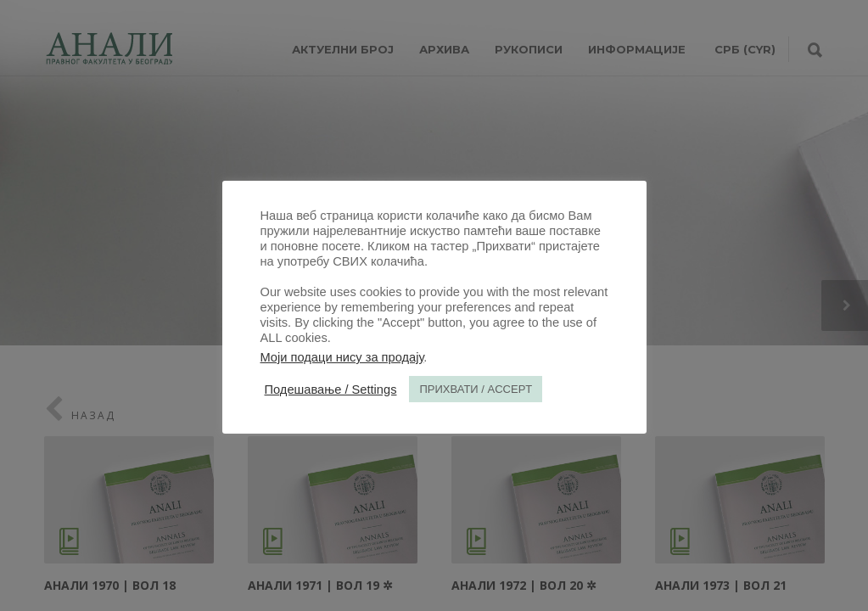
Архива (444, 49)
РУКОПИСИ (529, 49)
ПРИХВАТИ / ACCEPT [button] (476, 389)
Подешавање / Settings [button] (331, 390)
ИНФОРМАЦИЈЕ (637, 49)
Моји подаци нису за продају (342, 357)
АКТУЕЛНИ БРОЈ (343, 49)
